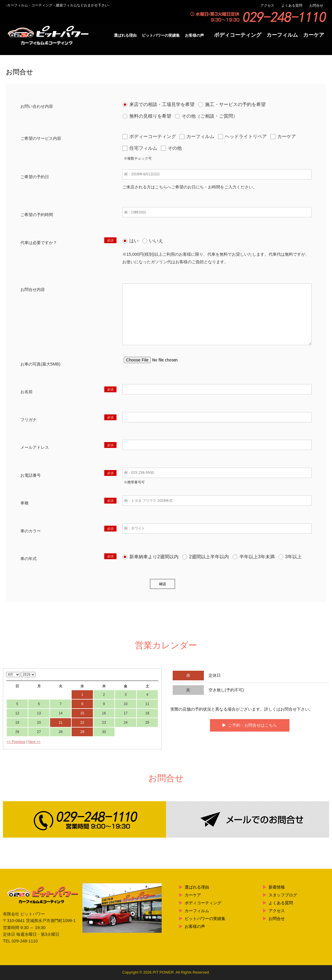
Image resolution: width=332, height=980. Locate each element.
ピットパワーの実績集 (161, 35)
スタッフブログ (283, 895)
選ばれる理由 (125, 35)
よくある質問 (292, 6)
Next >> (34, 742)
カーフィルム (282, 35)
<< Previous (16, 742)
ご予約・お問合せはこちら (252, 725)
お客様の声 (194, 35)
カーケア (314, 35)
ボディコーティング (238, 35)
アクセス (267, 6)
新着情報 (277, 887)
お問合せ (316, 6)
